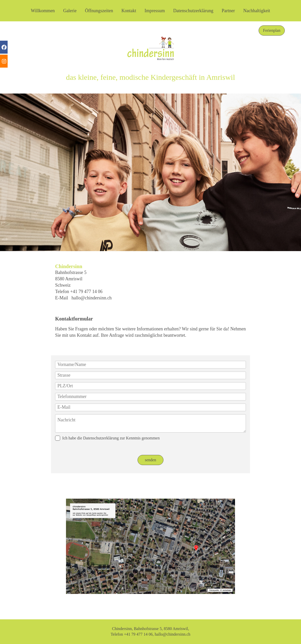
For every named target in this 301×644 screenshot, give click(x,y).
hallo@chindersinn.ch (92, 298)
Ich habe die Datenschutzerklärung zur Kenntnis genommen (107, 438)
